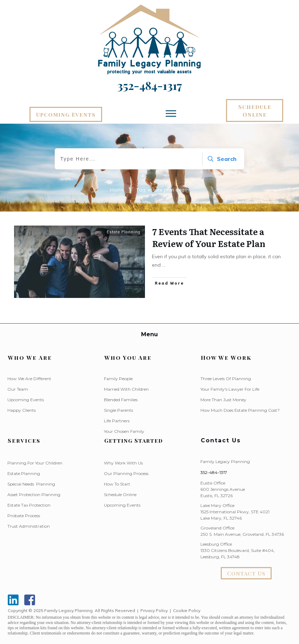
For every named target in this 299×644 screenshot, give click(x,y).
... (164, 265)
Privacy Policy (154, 610)
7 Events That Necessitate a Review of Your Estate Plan (209, 237)
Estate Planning (124, 232)
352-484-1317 (214, 472)
